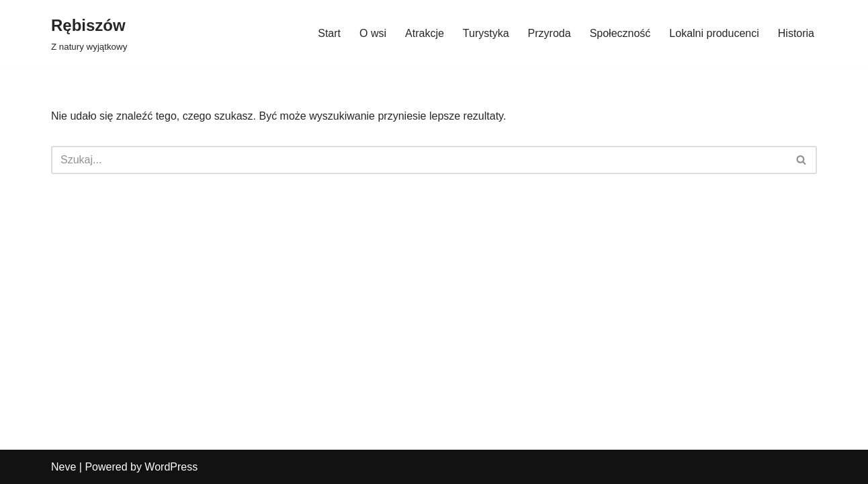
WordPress (171, 467)
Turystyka (486, 33)
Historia (796, 33)
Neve (63, 467)
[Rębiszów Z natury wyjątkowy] (89, 33)
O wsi (373, 33)
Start (329, 33)
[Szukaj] (419, 160)
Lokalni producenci (714, 33)
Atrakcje (425, 33)
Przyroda (550, 33)
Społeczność (620, 33)
